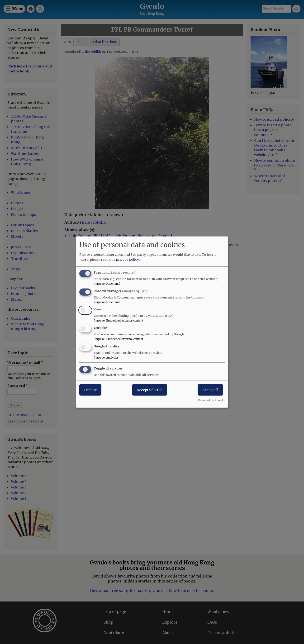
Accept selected (150, 390)
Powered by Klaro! (210, 400)
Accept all (210, 390)
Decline (90, 390)
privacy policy (127, 259)
